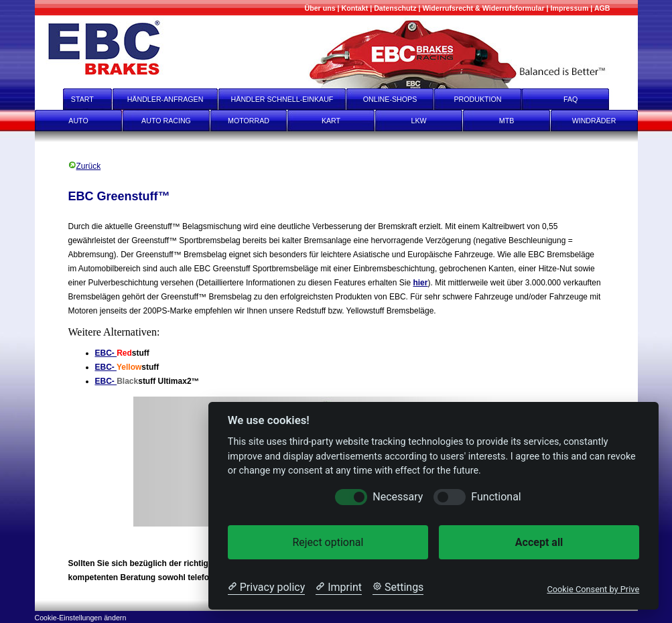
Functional (496, 497)
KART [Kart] (331, 121)
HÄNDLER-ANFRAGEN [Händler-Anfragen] (165, 99)
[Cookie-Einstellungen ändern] (81, 617)
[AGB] (602, 8)
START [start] (73, 99)
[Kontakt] (355, 8)
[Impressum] (570, 8)
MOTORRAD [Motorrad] (249, 121)
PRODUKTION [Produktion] (477, 99)
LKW (418, 121)
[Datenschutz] (395, 8)
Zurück (85, 166)
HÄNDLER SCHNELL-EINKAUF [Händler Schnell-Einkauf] (282, 99)
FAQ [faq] (580, 99)
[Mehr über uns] (320, 8)
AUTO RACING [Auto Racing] (166, 121)
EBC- (106, 353)
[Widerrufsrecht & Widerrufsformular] (483, 8)
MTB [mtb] (507, 121)
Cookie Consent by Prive (593, 589)
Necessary (398, 497)
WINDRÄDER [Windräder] (594, 121)
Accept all (539, 542)
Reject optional (328, 542)
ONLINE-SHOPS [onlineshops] (390, 99)
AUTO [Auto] (78, 121)
